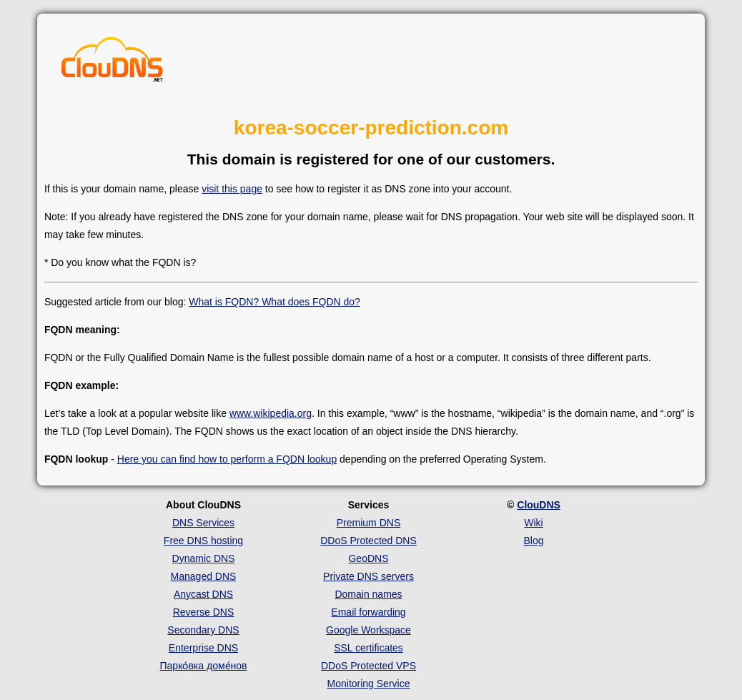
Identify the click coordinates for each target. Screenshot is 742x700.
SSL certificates (368, 648)
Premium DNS (368, 523)
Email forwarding (368, 612)
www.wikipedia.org (271, 413)
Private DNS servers (368, 576)
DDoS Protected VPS (368, 666)
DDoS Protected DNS (368, 541)
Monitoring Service (369, 684)
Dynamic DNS (204, 558)
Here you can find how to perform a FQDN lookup (227, 459)
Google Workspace (368, 630)
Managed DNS (204, 576)
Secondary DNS (203, 630)
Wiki (533, 523)
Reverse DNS (204, 612)
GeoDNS (368, 558)
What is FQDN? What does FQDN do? (274, 302)
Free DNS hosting (203, 541)
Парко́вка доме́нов (204, 666)
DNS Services (203, 523)
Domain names (368, 594)
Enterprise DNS (203, 648)
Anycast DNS (203, 594)
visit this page (232, 189)
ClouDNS (539, 505)
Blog (533, 541)
